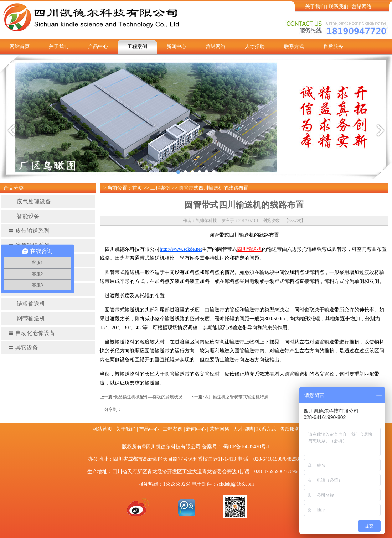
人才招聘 (255, 46)
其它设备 (23, 348)
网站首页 (20, 46)
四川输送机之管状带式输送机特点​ (236, 397)
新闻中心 (176, 46)
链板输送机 (27, 304)
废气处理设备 (30, 201)
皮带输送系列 (29, 231)
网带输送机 (27, 318)
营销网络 (362, 7)
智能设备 (24, 216)
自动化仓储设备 (32, 333)
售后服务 (333, 46)
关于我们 (315, 7)
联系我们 (339, 7)
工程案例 (137, 46)
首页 (137, 188)
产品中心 (98, 46)
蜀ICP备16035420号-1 (246, 447)
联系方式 (294, 46)
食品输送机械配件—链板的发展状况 (148, 397)
